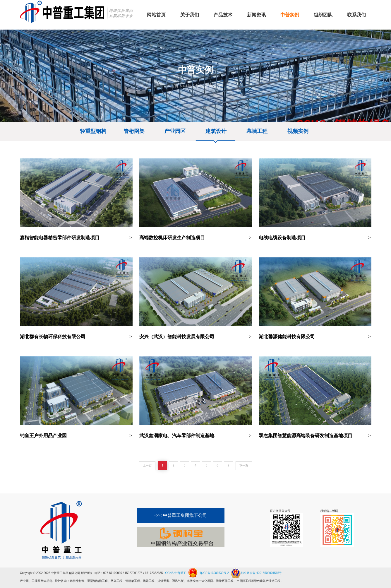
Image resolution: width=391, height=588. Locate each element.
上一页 (147, 465)
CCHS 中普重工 (176, 573)
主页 (174, 86)
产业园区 (175, 131)
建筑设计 (212, 86)
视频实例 (298, 131)
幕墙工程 (257, 131)
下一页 (244, 465)
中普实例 (191, 86)
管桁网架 (134, 131)
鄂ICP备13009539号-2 (214, 573)
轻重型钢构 (93, 131)
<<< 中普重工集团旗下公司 (180, 515)
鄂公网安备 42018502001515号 (256, 571)
